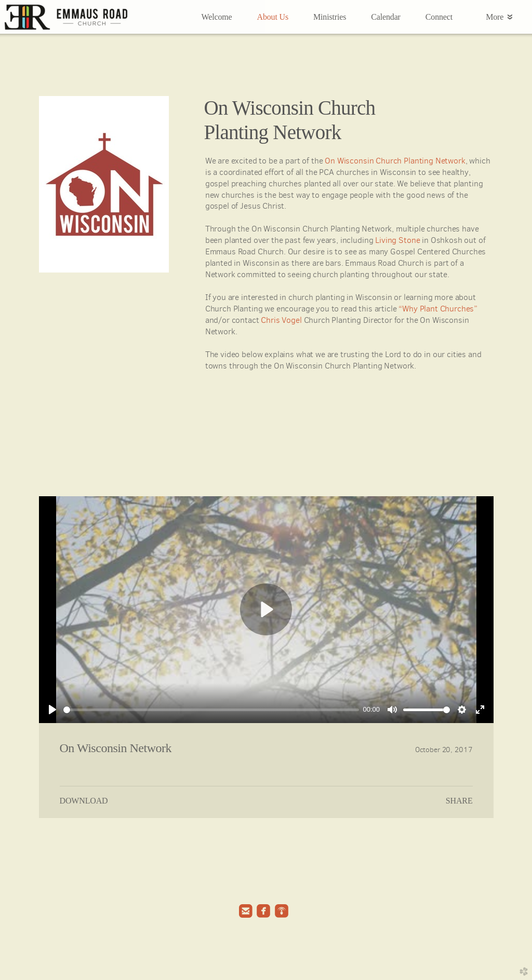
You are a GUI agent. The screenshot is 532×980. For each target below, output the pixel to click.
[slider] (211, 710)
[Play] (52, 710)
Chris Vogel (281, 320)
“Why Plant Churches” (438, 309)
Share (459, 801)
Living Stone (397, 240)
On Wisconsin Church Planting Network (395, 161)
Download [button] (84, 801)
